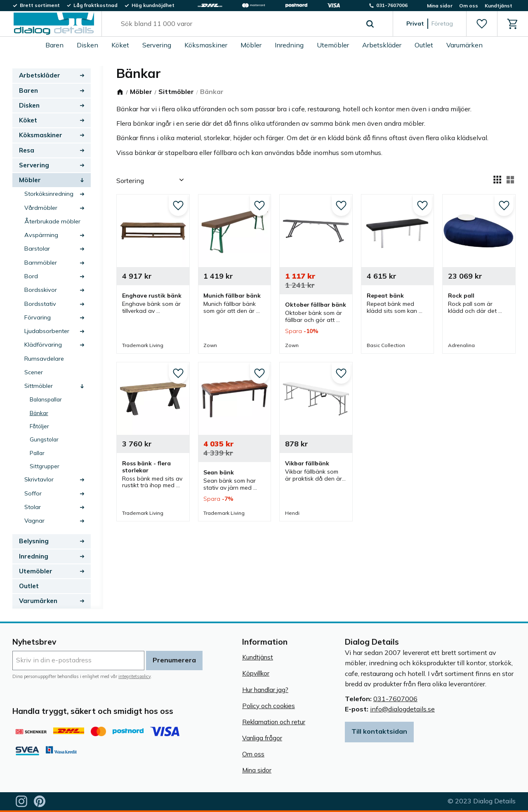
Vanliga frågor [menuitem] (262, 738)
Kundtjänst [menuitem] (499, 6)
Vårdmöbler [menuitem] (41, 208)
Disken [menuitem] (87, 45)
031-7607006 (395, 699)
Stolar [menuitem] (33, 507)
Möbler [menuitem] (251, 45)
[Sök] (370, 24)
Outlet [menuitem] (424, 45)
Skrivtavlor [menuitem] (39, 479)
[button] (482, 24)
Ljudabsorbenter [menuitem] (47, 331)
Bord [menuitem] (31, 276)
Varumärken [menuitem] (464, 45)
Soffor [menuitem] (33, 493)
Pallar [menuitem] (37, 453)
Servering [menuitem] (157, 45)
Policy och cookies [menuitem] (269, 706)
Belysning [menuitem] (34, 541)
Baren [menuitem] (54, 45)
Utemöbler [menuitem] (333, 45)
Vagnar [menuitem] (34, 521)
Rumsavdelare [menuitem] (44, 359)
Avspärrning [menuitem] (41, 235)
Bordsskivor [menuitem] (41, 290)
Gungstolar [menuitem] (44, 439)
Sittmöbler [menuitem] (39, 386)
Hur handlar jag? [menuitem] (265, 690)
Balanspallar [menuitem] (46, 399)
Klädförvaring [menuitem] (43, 345)
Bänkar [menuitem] (39, 413)
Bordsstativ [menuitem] (40, 304)
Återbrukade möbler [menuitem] (52, 221)
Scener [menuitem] (34, 372)
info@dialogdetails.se (402, 709)
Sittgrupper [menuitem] (45, 466)
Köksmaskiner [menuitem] (206, 45)
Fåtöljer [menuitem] (39, 426)
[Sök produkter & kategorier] (238, 24)
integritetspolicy (134, 676)
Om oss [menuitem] (469, 6)
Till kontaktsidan (379, 731)
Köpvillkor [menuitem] (256, 673)
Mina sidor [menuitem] (440, 6)
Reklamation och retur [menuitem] (274, 722)
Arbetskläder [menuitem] (382, 45)
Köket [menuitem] (120, 45)
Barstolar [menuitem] (37, 249)
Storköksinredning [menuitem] (49, 194)
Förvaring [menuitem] (38, 317)
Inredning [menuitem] (289, 45)
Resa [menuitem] (27, 150)
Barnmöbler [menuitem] (41, 263)
